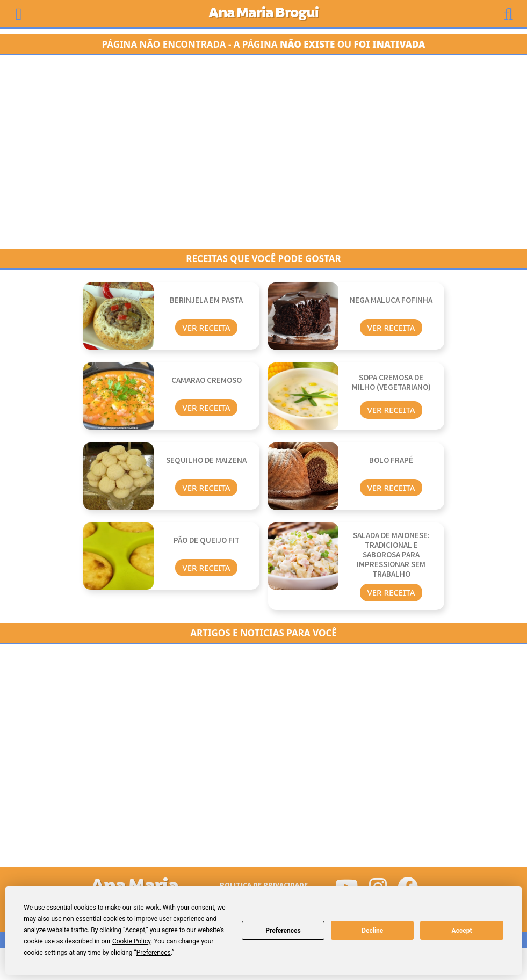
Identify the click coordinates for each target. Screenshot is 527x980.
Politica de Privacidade (264, 885)
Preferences (283, 931)
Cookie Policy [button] (131, 941)
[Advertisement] (264, 152)
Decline (372, 931)
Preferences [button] (154, 953)
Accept (462, 931)
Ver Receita (206, 328)
